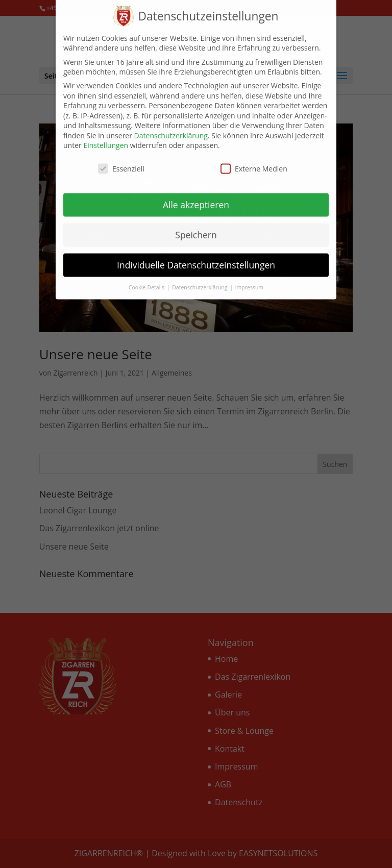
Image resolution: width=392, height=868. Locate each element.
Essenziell (121, 158)
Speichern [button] (196, 225)
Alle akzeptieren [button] (196, 194)
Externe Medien (254, 158)
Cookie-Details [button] (147, 277)
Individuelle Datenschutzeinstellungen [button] (196, 255)
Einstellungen (106, 135)
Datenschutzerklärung (171, 125)
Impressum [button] (249, 277)
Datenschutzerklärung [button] (200, 277)
